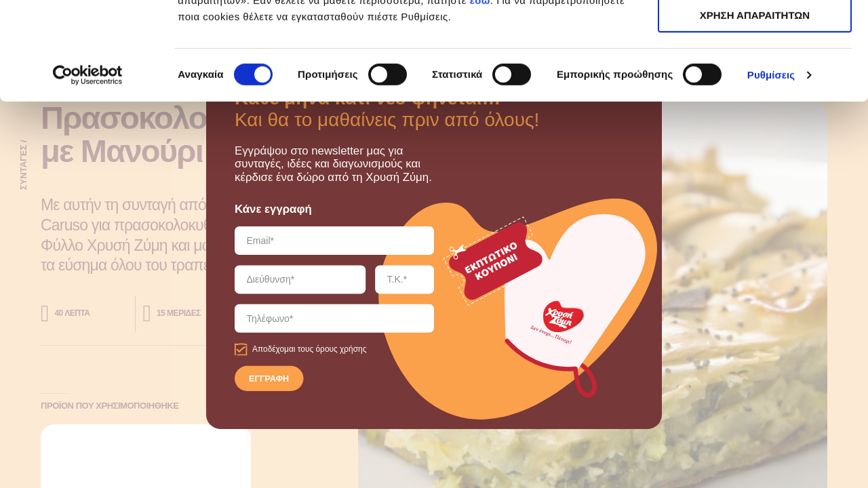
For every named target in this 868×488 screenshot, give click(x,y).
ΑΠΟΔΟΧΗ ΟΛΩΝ (755, 34)
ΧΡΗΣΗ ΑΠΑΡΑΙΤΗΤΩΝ (755, 74)
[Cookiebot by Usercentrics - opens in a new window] (88, 173)
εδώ (480, 98)
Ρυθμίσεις (771, 172)
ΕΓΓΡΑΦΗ (269, 379)
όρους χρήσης (341, 349)
